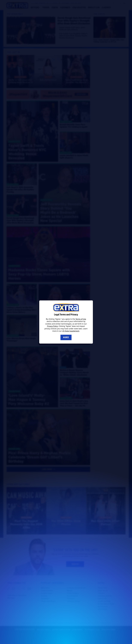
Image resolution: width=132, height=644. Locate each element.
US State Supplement (71, 331)
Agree (66, 337)
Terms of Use (81, 319)
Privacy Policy (52, 326)
